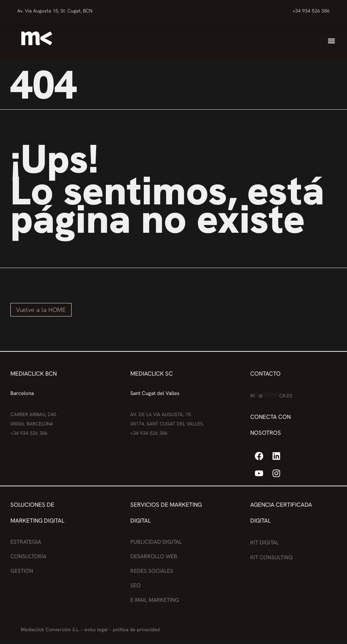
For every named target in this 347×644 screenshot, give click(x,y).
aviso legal (96, 629)
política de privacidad (136, 629)
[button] (332, 41)
